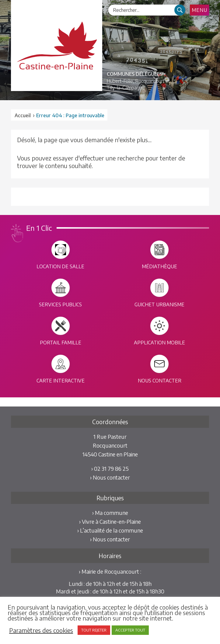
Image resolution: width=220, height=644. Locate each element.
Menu (199, 10)
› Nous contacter (110, 477)
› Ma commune (110, 513)
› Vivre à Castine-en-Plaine (110, 521)
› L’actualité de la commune (110, 530)
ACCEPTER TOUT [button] (130, 630)
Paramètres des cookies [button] (41, 630)
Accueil (23, 115)
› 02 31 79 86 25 (110, 468)
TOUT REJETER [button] (94, 630)
